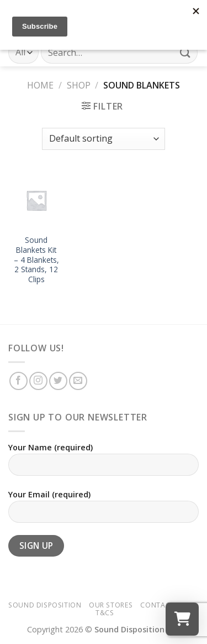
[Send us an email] (78, 381)
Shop (79, 85)
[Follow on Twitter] (58, 381)
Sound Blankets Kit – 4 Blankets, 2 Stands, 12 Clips (36, 259)
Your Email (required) (104, 510)
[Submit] (185, 52)
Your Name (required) (104, 463)
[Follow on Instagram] (38, 381)
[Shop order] (103, 139)
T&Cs (105, 613)
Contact (157, 605)
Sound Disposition (45, 605)
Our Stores (111, 605)
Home (40, 85)
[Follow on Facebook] (18, 381)
